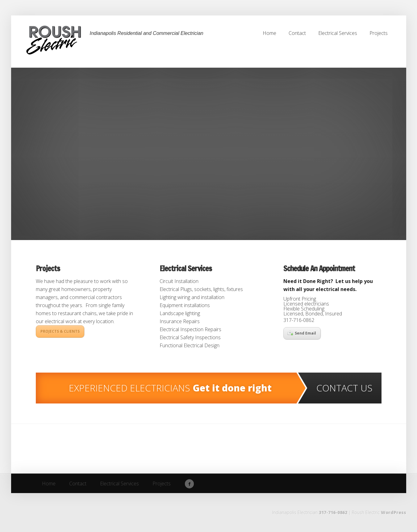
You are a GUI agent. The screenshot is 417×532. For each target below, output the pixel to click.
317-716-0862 (333, 512)
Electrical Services (186, 268)
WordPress (394, 512)
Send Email (302, 333)
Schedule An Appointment (319, 268)
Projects (48, 268)
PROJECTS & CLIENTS (60, 331)
